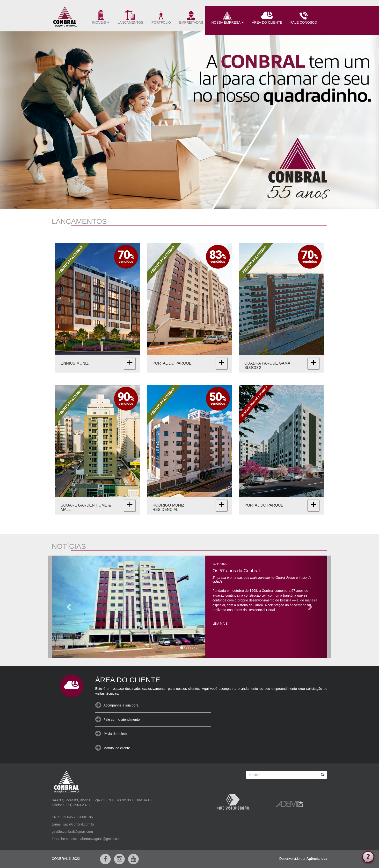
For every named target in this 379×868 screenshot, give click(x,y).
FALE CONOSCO (304, 17)
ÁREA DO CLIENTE (267, 17)
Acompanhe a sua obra (121, 705)
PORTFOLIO (161, 17)
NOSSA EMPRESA (228, 17)
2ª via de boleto (115, 734)
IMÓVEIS (101, 17)
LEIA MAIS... (221, 624)
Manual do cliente (117, 748)
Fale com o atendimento (122, 720)
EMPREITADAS (191, 17)
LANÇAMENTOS (130, 17)
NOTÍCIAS (69, 546)
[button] (23, 109)
